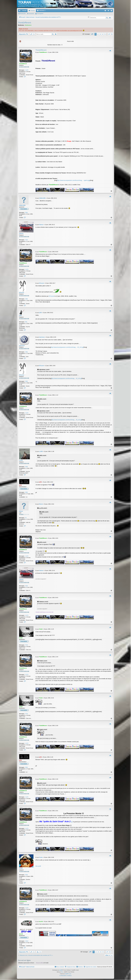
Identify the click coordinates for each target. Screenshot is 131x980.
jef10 (20, 485)
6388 (26, 467)
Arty (62, 972)
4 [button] (103, 34)
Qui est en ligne (24, 960)
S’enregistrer (40, 14)
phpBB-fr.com (68, 974)
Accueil (24, 11)
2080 (26, 299)
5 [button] (105, 34)
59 (26, 518)
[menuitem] (98, 11)
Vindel (21, 638)
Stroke (21, 868)
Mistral (21, 511)
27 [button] (109, 34)
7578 (26, 645)
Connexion (31, 14)
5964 (26, 212)
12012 (27, 941)
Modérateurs (28, 25)
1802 (26, 352)
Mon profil (38, 866)
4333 (26, 240)
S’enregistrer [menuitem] (112, 11)
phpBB (61, 970)
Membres (42, 11)
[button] (92, 34)
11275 (27, 70)
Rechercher (23, 14)
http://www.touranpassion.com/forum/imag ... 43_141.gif (67, 347)
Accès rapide (20, 11)
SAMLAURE (22, 205)
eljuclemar (22, 346)
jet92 (20, 315)
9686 (26, 492)
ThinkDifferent (25, 23)
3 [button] (100, 34)
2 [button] (98, 34)
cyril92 (21, 460)
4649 (26, 875)
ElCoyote (22, 292)
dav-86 (21, 934)
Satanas (21, 233)
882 (26, 322)
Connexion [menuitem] (109, 11)
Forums (33, 11)
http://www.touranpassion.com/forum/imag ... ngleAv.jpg (73, 180)
